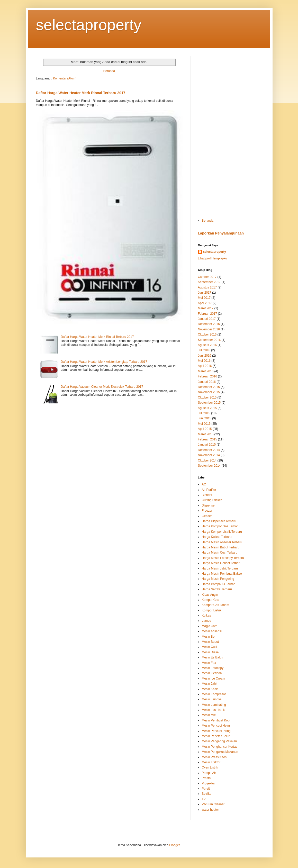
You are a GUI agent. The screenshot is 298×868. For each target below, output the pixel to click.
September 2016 (209, 340)
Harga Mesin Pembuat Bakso (222, 574)
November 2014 (209, 455)
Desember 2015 (209, 387)
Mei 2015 (204, 424)
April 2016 (205, 366)
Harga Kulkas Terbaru (217, 537)
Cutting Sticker (212, 500)
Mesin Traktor (211, 762)
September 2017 (209, 282)
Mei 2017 (204, 298)
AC (204, 484)
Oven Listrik (210, 767)
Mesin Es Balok (213, 657)
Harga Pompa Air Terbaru (219, 584)
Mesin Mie (209, 715)
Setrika (207, 794)
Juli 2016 (204, 350)
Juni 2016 (205, 356)
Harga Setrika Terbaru (217, 589)
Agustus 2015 (207, 408)
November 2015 (209, 392)
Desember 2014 (209, 450)
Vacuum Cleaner (213, 804)
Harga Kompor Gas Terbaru (221, 526)
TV (204, 799)
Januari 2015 (207, 445)
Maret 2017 (206, 308)
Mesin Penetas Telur (216, 736)
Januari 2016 (207, 382)
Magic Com (210, 626)
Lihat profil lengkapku (213, 258)
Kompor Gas (210, 600)
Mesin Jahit (210, 684)
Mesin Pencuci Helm (216, 726)
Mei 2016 (204, 361)
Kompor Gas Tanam (216, 605)
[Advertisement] (230, 133)
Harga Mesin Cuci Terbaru (220, 553)
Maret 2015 (206, 434)
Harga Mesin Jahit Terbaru (220, 568)
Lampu (207, 621)
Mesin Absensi (212, 631)
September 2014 (209, 466)
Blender (207, 495)
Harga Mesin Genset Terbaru (222, 563)
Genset (207, 516)
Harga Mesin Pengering (218, 579)
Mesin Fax (209, 663)
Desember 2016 (209, 324)
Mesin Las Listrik (213, 710)
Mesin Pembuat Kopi (216, 720)
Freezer (207, 511)
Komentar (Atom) (65, 78)
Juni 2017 (205, 293)
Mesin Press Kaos (214, 757)
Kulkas (206, 616)
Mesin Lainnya (212, 699)
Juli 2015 (204, 413)
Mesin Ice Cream (214, 679)
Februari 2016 (208, 376)
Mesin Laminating (214, 705)
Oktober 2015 (207, 397)
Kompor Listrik (212, 610)
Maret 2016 (206, 371)
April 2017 (205, 303)
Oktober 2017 (207, 277)
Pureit (206, 789)
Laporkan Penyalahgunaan (221, 233)
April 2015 (205, 429)
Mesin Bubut (210, 642)
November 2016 (209, 329)
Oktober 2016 (207, 334)
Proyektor (208, 783)
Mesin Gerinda (212, 673)
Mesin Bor (209, 637)
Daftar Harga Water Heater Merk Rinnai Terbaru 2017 (81, 93)
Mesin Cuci (209, 647)
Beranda (109, 71)
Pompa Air (209, 773)
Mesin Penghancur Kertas (220, 747)
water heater (210, 810)
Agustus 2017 (207, 287)
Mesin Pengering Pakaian (219, 741)
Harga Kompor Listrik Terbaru (222, 532)
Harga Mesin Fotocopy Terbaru (223, 558)
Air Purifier (209, 490)
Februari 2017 (208, 314)
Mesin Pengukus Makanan (220, 752)
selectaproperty (89, 25)
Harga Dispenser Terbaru (219, 521)
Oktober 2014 (207, 460)
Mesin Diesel (211, 652)
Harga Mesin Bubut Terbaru (221, 547)
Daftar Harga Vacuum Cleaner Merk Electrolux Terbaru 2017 (102, 387)
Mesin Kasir (210, 689)
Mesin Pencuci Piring (216, 731)
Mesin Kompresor (214, 694)
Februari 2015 (208, 439)
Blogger (174, 845)
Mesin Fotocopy (213, 668)
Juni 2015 (205, 418)
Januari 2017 (207, 319)
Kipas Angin (210, 595)
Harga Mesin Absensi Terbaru (222, 542)
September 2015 (209, 403)
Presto (206, 778)
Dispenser (209, 505)
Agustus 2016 (207, 345)
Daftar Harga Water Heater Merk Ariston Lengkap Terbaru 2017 (104, 362)
